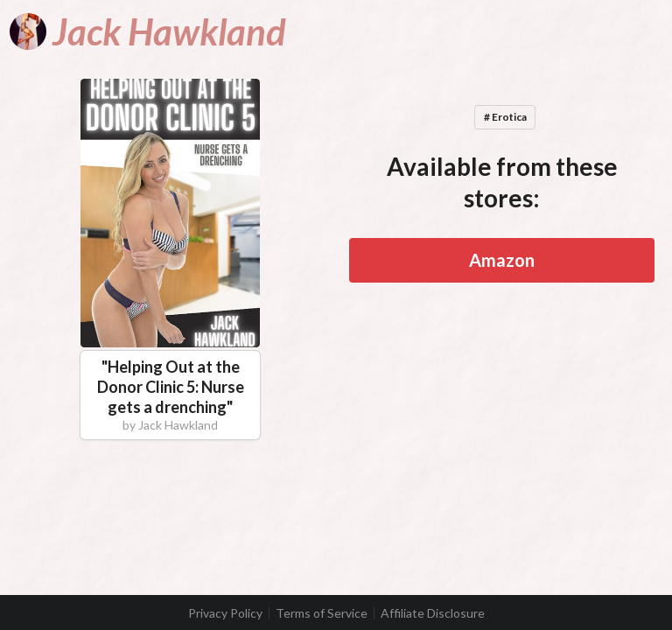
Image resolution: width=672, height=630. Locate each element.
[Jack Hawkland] (148, 31)
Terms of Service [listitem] (322, 613)
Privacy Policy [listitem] (225, 613)
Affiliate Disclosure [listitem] (433, 613)
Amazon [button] (502, 260)
